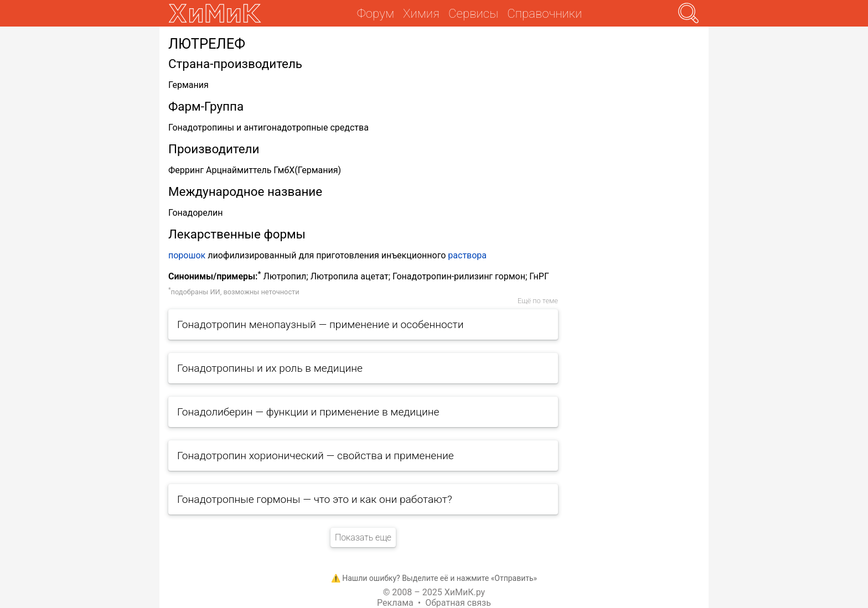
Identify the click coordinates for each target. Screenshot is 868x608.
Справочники (544, 13)
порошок (187, 255)
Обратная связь (458, 603)
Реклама (395, 603)
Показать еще (363, 537)
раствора (467, 255)
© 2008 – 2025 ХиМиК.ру (434, 592)
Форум (376, 13)
